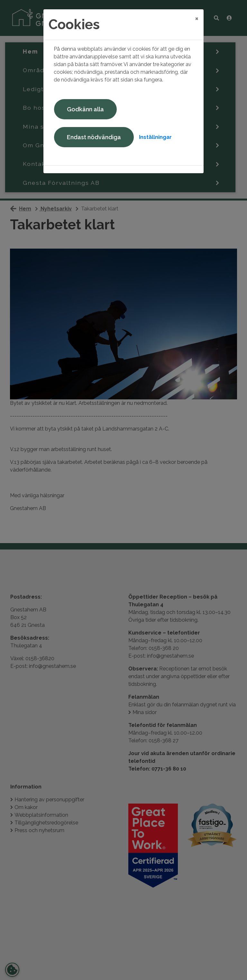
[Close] (197, 18)
